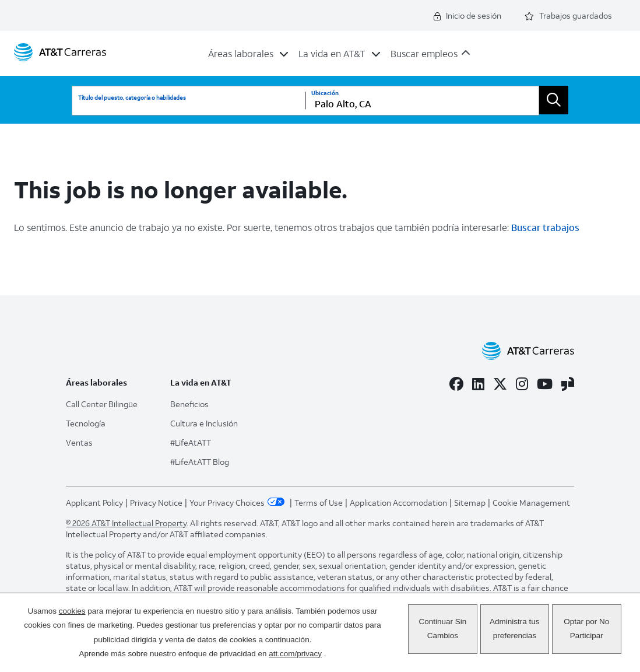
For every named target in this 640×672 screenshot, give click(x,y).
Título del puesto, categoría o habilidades (132, 98)
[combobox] (422, 101)
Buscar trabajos (545, 227)
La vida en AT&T (332, 53)
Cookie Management (531, 503)
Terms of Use (319, 503)
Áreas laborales (241, 53)
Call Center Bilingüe (102, 404)
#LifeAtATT (191, 442)
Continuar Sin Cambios (442, 629)
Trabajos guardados (568, 15)
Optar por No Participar (586, 629)
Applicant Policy (94, 503)
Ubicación (325, 93)
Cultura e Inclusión (204, 423)
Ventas (79, 442)
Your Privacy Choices (238, 503)
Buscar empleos (424, 53)
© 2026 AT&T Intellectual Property (126, 523)
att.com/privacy (295, 654)
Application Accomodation (398, 503)
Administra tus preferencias (515, 629)
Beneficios (189, 404)
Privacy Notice (156, 503)
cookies (72, 611)
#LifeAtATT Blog (200, 462)
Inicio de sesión (467, 15)
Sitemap (470, 503)
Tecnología (86, 423)
